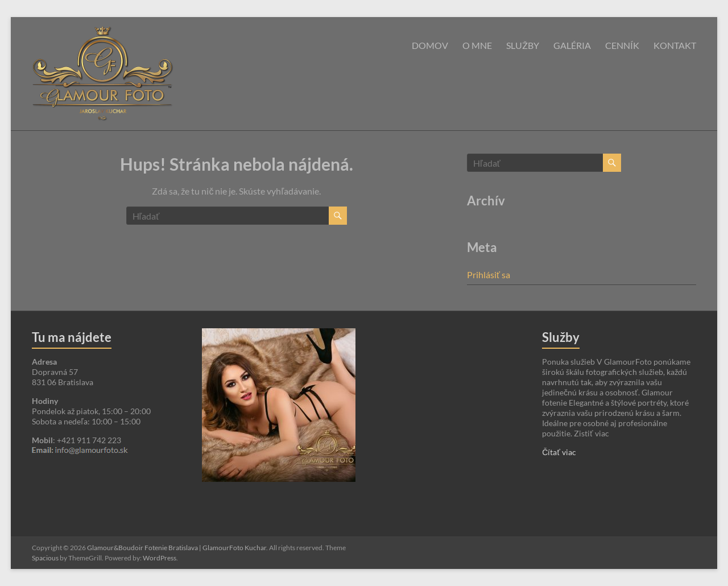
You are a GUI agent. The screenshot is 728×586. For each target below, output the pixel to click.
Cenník (622, 45)
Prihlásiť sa (489, 275)
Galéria (572, 45)
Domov (430, 45)
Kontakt (675, 45)
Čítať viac (559, 452)
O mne (477, 45)
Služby (523, 45)
